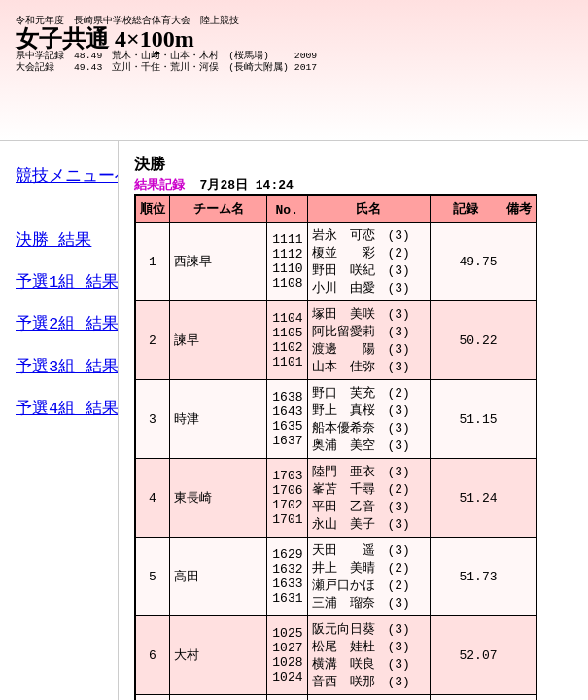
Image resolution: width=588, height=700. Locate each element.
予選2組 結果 (67, 328)
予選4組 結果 (67, 412)
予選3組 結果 (67, 370)
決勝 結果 (53, 244)
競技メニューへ (73, 176)
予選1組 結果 (67, 285)
